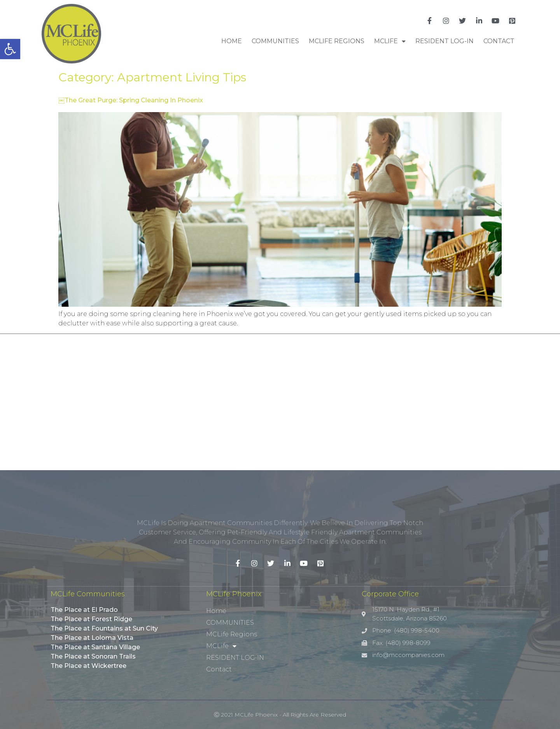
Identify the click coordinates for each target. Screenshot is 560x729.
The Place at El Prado (84, 610)
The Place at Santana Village (95, 647)
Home (232, 41)
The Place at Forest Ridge (91, 619)
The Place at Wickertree (88, 666)
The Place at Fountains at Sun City (104, 628)
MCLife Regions (337, 41)
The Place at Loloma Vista (92, 638)
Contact (499, 41)
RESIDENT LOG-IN (444, 41)
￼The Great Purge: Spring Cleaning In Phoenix (131, 100)
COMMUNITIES (275, 41)
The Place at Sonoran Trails (93, 656)
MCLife (390, 41)
